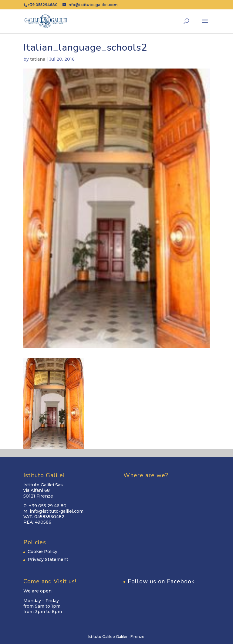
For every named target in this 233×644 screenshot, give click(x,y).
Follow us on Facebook (161, 582)
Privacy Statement (48, 559)
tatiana (38, 59)
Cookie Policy (42, 552)
